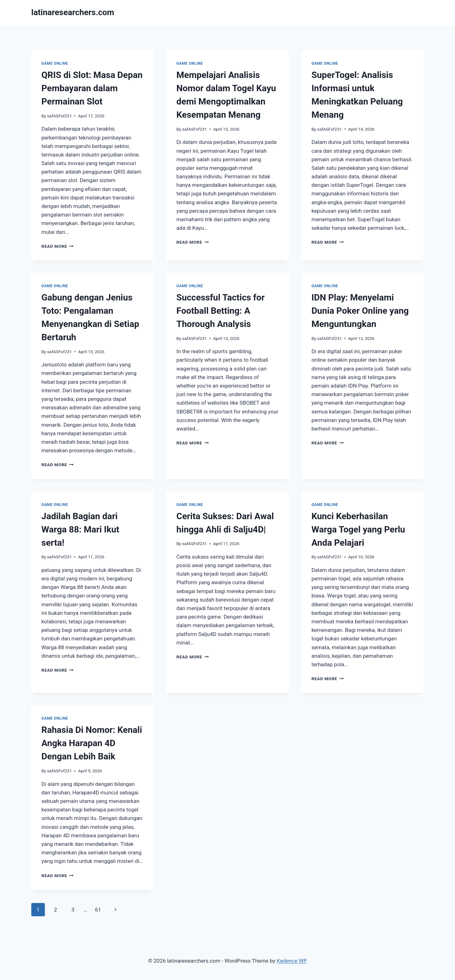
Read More (58, 246)
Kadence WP (292, 961)
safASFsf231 (59, 116)
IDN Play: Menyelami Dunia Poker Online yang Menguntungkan (360, 311)
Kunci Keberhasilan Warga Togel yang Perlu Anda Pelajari (358, 529)
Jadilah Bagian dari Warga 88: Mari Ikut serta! (80, 529)
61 (98, 910)
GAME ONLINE (55, 63)
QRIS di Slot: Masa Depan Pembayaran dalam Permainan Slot (92, 88)
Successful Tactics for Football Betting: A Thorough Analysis (220, 311)
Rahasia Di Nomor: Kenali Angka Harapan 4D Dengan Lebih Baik (92, 743)
